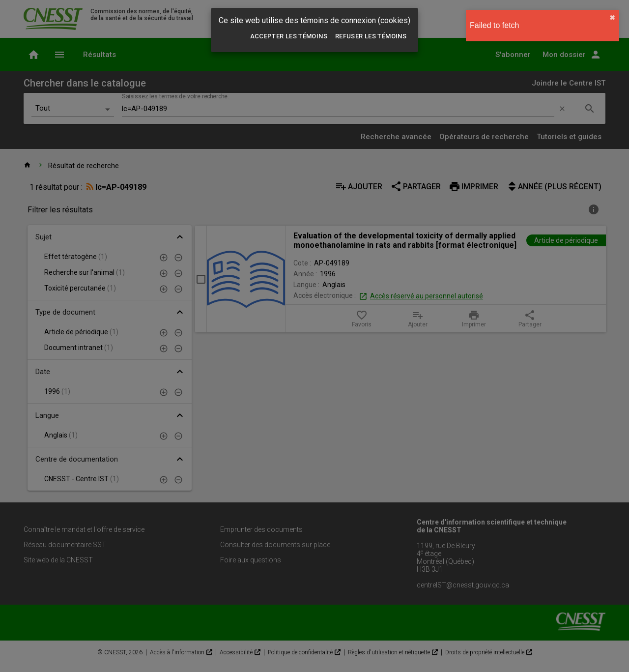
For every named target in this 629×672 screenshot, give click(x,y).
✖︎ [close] (612, 18)
